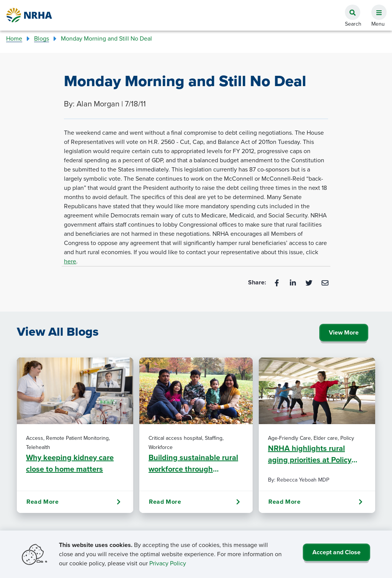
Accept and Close (336, 552)
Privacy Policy (168, 563)
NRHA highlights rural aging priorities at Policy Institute (310, 454)
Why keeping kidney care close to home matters (70, 463)
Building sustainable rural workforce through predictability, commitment (195, 463)
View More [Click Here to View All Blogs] (344, 332)
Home (14, 38)
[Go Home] (29, 15)
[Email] (325, 282)
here (70, 261)
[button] (376, 8)
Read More (73, 502)
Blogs (42, 38)
